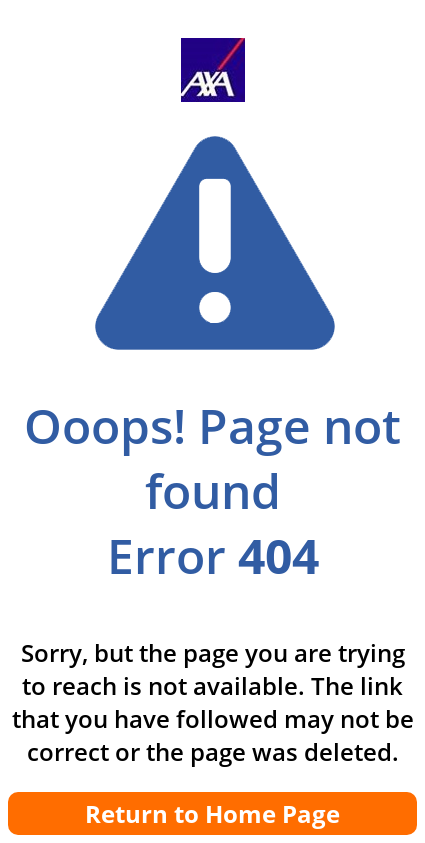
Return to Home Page (212, 813)
